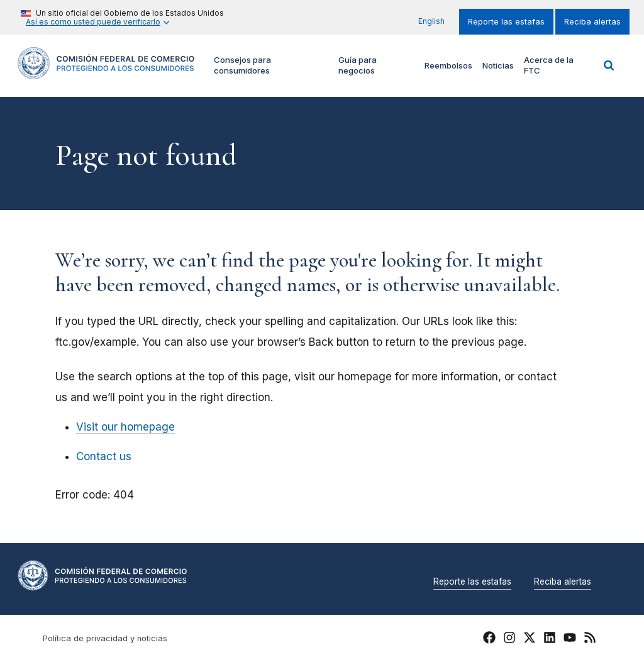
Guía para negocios (358, 65)
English (431, 21)
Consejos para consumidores (242, 65)
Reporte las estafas (506, 22)
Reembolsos (448, 65)
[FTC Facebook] (489, 639)
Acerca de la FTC (549, 65)
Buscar (609, 66)
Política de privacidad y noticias (105, 638)
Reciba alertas (592, 22)
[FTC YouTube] (570, 639)
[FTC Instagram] (509, 639)
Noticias (498, 65)
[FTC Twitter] (530, 637)
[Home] (106, 71)
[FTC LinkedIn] (550, 639)
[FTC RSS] (590, 639)
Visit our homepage (125, 427)
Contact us (104, 456)
